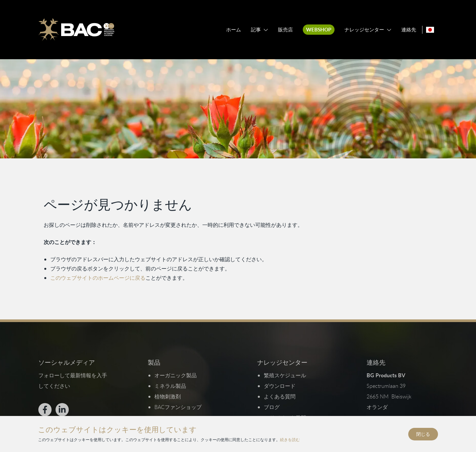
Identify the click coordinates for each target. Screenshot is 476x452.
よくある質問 (280, 396)
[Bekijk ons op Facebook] (45, 410)
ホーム (234, 30)
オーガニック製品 (175, 375)
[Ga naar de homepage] (76, 30)
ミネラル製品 (170, 386)
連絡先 (409, 30)
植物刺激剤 (167, 396)
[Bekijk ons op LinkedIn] (62, 410)
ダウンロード (280, 386)
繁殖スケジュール (285, 375)
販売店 (285, 30)
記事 (256, 30)
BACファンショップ (178, 407)
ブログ (272, 407)
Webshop (319, 30)
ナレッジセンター (364, 30)
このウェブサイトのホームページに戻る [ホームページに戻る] (98, 278)
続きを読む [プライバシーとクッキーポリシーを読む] (290, 439)
